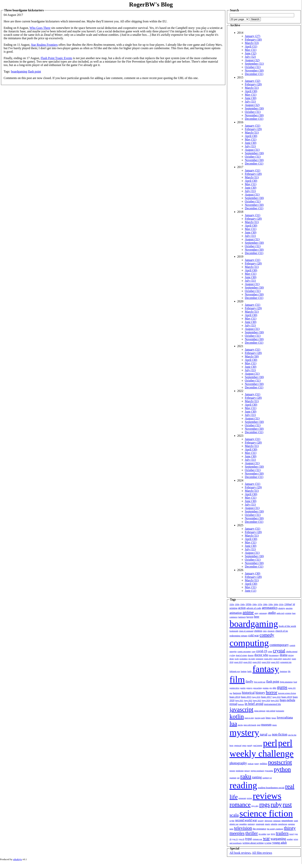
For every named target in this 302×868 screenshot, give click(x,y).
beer (257, 617)
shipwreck (268, 821)
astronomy (263, 613)
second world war (246, 820)
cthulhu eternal (292, 651)
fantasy (266, 669)
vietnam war (257, 839)
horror (272, 692)
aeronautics (270, 608)
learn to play (249, 718)
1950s (248, 604)
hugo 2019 (287, 697)
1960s (255, 604)
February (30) (253, 40)
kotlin (237, 716)
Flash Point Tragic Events (56, 58)
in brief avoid (254, 704)
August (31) (252, 150)
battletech (242, 617)
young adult (279, 843)
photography (238, 763)
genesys (249, 688)
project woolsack (257, 771)
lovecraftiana (285, 717)
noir (270, 735)
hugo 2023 (257, 700)
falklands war (235, 671)
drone (232, 659)
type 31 (235, 839)
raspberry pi (267, 778)
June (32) (251, 53)
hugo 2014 (235, 697)
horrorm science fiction (287, 693)
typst (248, 839)
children (258, 631)
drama (284, 655)
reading (243, 785)
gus (231, 693)
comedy (267, 635)
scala (234, 815)
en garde (252, 659)
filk (289, 671)
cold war (254, 635)
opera (244, 745)
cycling (232, 655)
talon (232, 829)
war (266, 838)
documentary (274, 655)
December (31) (254, 74)
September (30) (254, 108)
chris (265, 631)
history (260, 693)
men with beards (250, 725)
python (282, 769)
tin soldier (262, 834)
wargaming (278, 839)
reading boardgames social (271, 788)
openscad (238, 745)
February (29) (253, 129)
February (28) (253, 84)
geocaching (258, 688)
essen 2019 (238, 662)
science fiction (266, 813)
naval (264, 734)
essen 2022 (248, 662)
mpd (259, 725)
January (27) (253, 36)
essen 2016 (277, 659)
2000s (276, 604)
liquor (274, 718)
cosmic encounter (244, 651)
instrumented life (273, 704)
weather (290, 839)
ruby (276, 804)
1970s (260, 604)
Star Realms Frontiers (44, 45)
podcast (251, 764)
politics (264, 763)
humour (241, 704)
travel (292, 834)
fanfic (249, 671)
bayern (250, 617)
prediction (240, 771)
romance (240, 804)
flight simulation (286, 682)
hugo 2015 (246, 697)
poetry (257, 764)
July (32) (250, 57)
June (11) (251, 591)
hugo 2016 (256, 697)
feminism (283, 671)
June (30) (251, 98)
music (275, 725)
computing (249, 643)
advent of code (254, 608)
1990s (271, 604)
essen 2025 (275, 662)
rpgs (265, 804)
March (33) (252, 43)
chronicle (271, 631)
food (295, 682)
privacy (247, 771)
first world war (260, 682)
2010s (281, 604)
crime (270, 651)
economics (243, 659)
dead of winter (241, 655)
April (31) (251, 46)
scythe (232, 821)
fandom (244, 671)
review (249, 798)
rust (287, 804)
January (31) (253, 126)
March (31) (252, 88)
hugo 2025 (275, 700)
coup (253, 651)
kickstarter (280, 711)
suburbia (274, 824)
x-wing (268, 843)
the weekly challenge (275, 829)
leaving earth (260, 718)
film (237, 679)
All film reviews (262, 853)
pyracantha (269, 771)
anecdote (289, 608)
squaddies (243, 824)
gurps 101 (292, 688)
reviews (267, 796)
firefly (250, 682)
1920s (232, 604)
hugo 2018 (277, 697)
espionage (259, 659)
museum (266, 725)
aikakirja (282, 608)
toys (273, 834)
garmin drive (234, 688)
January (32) (253, 81)
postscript (280, 762)
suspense (291, 824)
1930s (237, 604)
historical (248, 693)
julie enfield (271, 711)
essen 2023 (257, 662)
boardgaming (19, 71)
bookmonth (234, 631)
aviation (288, 613)
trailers (282, 833)
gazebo (243, 688)
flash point (34, 71)
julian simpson (260, 711)
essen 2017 (287, 659)
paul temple (258, 745)
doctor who (261, 655)
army (257, 613)
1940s (242, 604)
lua (233, 724)
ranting (257, 777)
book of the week (287, 626)
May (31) (251, 50)
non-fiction (280, 734)
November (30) (254, 71)
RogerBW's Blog (151, 4)
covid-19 (261, 651)
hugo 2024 (266, 700)
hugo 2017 (266, 697)
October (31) (253, 67)
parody (250, 745)
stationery (251, 824)
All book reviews (240, 853)
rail (238, 778)
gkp (274, 688)
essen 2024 (266, 662)
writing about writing (253, 843)
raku (246, 776)
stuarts (268, 824)
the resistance (259, 829)
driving (291, 655)
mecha (240, 725)
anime (248, 612)
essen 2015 (268, 659)
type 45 (241, 839)
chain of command (246, 631)
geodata (266, 688)
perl (270, 743)
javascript (241, 709)
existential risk (286, 662)
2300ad (288, 604)
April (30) (251, 91)
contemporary (279, 645)
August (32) (252, 60)
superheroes (283, 824)
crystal (279, 651)
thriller (252, 833)
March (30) (252, 356)
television (243, 828)
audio (272, 613)
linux (268, 718)
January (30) (253, 573)
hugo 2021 (239, 700)
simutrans (277, 821)
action (242, 608)
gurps (282, 687)
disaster (251, 655)
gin (271, 688)
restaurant (242, 798)
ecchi (237, 659)
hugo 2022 (248, 700)
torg (269, 834)
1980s (265, 604)
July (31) (250, 102)
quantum (233, 778)
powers (232, 771)
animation (236, 613)
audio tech (280, 613)
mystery (244, 732)
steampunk (260, 824)
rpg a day (255, 806)
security (261, 821)
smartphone (287, 820)
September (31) (254, 64)
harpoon (237, 693)
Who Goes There (40, 28)
